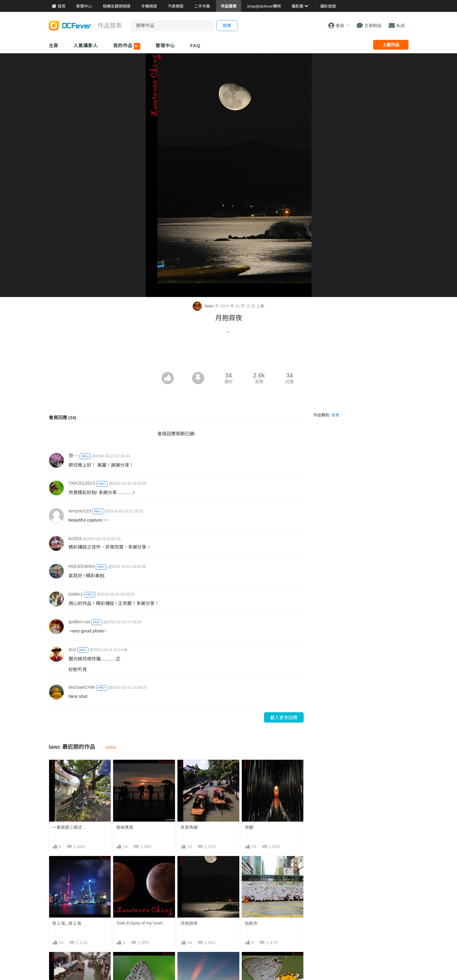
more (111, 747)
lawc (204, 306)
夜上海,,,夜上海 (67, 923)
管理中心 (165, 46)
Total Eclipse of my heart (139, 923)
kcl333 (75, 538)
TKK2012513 (82, 483)
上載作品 (391, 45)
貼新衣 (251, 923)
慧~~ (74, 456)
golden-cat (79, 622)
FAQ (195, 46)
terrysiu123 (80, 511)
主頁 (54, 46)
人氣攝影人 (86, 46)
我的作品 (127, 46)
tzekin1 (76, 594)
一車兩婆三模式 (67, 827)
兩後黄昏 (125, 827)
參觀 (249, 827)
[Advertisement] (229, 355)
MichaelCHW (82, 687)
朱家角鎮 (189, 827)
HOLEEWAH (82, 566)
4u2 (72, 649)
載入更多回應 (284, 718)
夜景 (335, 415)
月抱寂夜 (189, 923)
